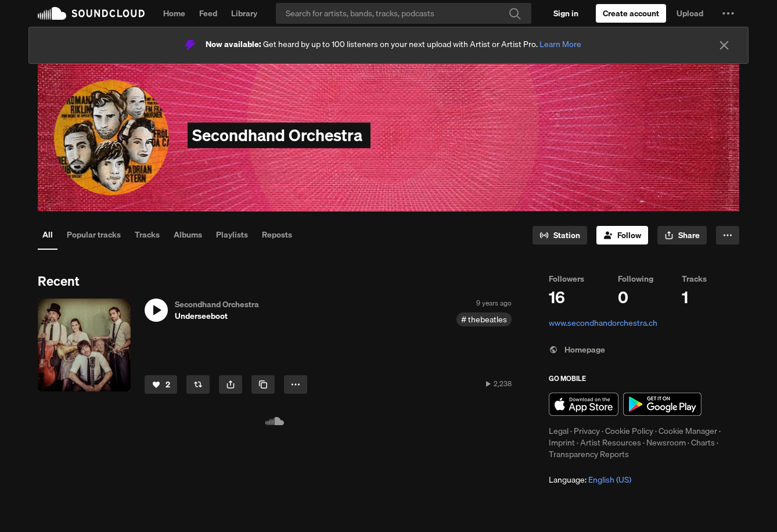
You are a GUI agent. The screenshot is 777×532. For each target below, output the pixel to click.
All (48, 235)
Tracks (147, 235)
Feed (208, 13)
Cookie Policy (629, 431)
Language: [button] (590, 480)
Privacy (587, 431)
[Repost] (198, 384)
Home (174, 13)
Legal (559, 431)
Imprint (562, 443)
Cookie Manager (688, 431)
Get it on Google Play (662, 404)
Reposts (277, 235)
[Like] (161, 384)
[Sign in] (566, 13)
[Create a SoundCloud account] (631, 13)
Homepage (577, 350)
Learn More (560, 44)
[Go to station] (560, 235)
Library (244, 13)
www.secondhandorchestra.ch (603, 323)
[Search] (404, 13)
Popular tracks (94, 235)
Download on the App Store (584, 404)
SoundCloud (91, 13)
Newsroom (666, 443)
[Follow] (622, 235)
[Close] (724, 45)
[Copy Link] (263, 384)
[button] (728, 13)
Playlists (232, 235)
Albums (188, 235)
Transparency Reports (589, 454)
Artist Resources (611, 443)
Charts (703, 443)
